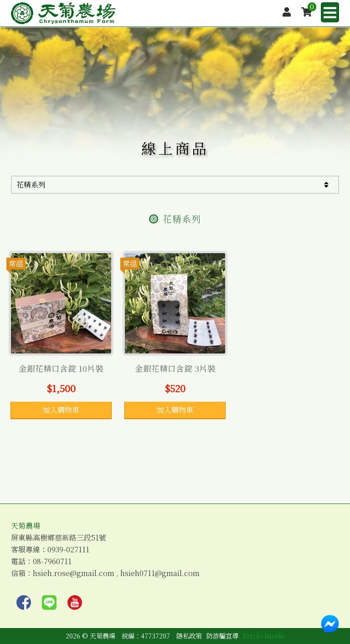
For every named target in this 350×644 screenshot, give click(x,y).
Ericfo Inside (264, 636)
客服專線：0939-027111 (50, 550)
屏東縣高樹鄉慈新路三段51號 (59, 538)
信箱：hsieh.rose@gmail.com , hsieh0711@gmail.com (105, 573)
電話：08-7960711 (41, 561)
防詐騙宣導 (222, 636)
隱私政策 (189, 636)
